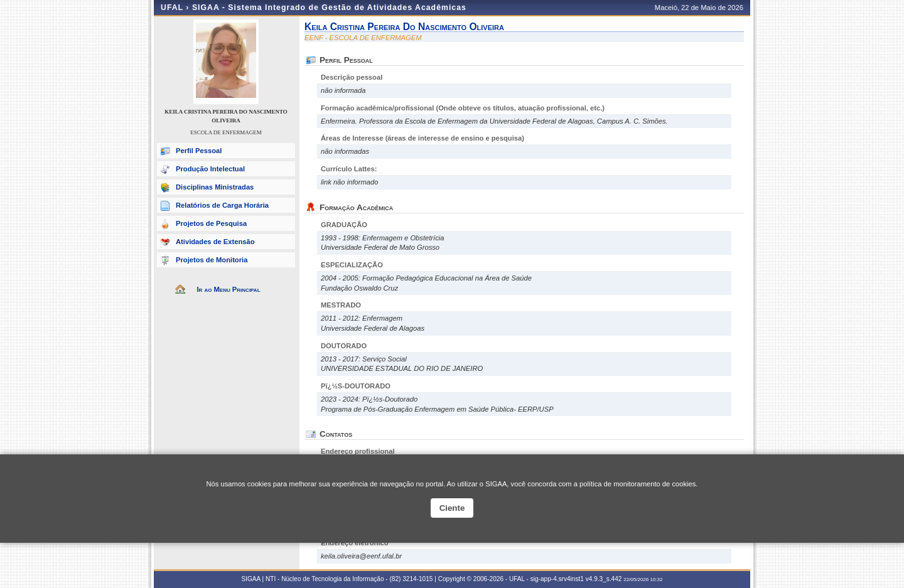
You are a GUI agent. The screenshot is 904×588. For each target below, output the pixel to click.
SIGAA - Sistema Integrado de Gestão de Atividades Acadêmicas (329, 8)
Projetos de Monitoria (212, 260)
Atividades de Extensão (215, 242)
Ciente (452, 508)
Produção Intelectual (210, 169)
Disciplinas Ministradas (215, 187)
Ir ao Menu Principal (228, 289)
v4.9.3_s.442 (604, 579)
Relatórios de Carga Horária (222, 205)
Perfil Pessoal (199, 151)
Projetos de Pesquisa (211, 223)
